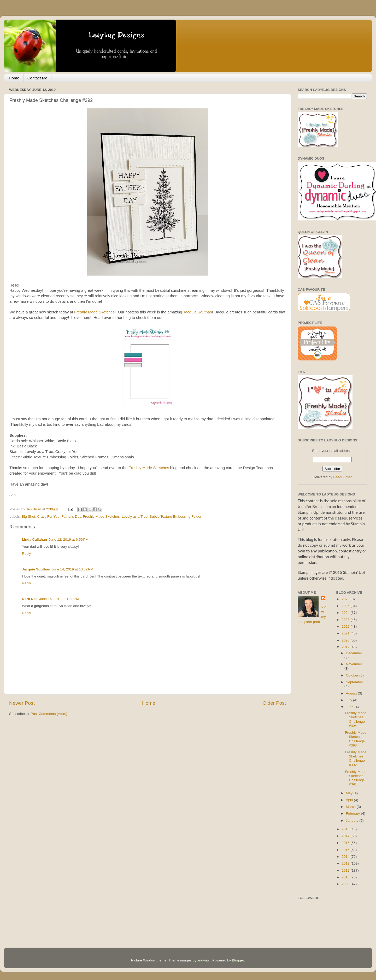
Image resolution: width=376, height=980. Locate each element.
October (353, 675)
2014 (346, 857)
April (350, 800)
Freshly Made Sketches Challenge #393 (356, 739)
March (351, 807)
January (353, 821)
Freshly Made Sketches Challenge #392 (356, 759)
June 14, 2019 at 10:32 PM (72, 569)
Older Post (274, 703)
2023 (346, 620)
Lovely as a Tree (135, 517)
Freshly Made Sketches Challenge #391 (356, 778)
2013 (346, 863)
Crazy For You (48, 517)
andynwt (204, 960)
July (350, 700)
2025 (346, 606)
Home (14, 78)
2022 (346, 626)
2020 (346, 640)
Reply (27, 554)
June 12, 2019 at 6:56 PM (69, 539)
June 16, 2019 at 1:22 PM (59, 599)
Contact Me (37, 78)
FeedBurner (342, 477)
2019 (346, 647)
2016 (346, 843)
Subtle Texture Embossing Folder (176, 517)
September (355, 682)
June (350, 707)
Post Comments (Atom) (49, 714)
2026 (346, 599)
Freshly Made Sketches (94, 312)
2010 (346, 877)
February (354, 813)
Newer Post (22, 703)
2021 (346, 633)
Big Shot (28, 517)
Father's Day (71, 517)
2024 (346, 613)
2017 (346, 836)
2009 (346, 884)
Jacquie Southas (198, 312)
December (354, 653)
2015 (346, 850)
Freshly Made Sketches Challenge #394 (356, 719)
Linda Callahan (34, 539)
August (352, 693)
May (350, 793)
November (354, 664)
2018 (346, 829)
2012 (346, 870)
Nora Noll (30, 599)
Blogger (238, 960)
